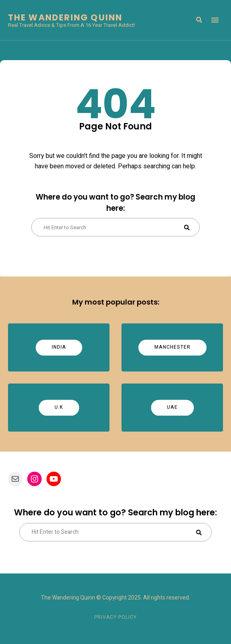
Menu (215, 20)
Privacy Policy (115, 617)
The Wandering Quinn (65, 17)
